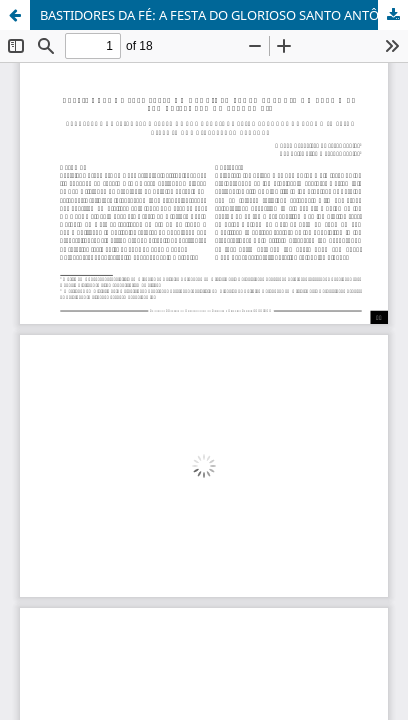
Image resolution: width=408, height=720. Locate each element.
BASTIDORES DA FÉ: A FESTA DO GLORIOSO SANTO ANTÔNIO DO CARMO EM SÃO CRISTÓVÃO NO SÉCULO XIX (224, 15)
